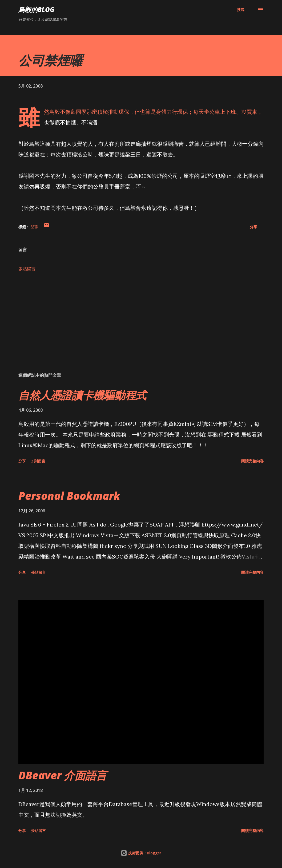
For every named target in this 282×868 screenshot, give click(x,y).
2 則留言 (38, 461)
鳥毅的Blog (36, 9)
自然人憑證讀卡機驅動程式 (82, 395)
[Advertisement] (141, 326)
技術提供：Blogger (141, 853)
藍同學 (79, 112)
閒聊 (34, 227)
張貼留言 (27, 269)
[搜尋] (241, 10)
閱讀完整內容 (252, 461)
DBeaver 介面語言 (63, 775)
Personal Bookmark (69, 496)
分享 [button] (253, 227)
